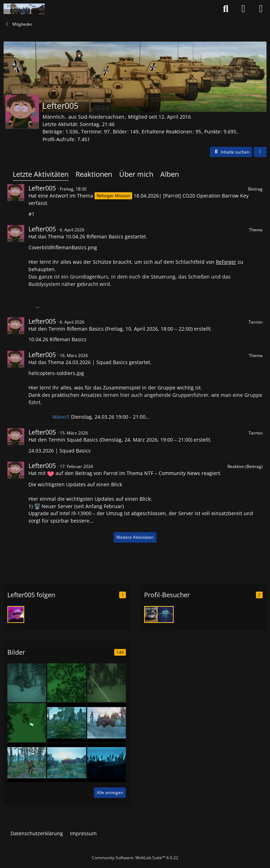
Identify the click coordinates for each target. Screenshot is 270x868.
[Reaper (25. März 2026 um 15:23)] (153, 614)
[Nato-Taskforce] (24, 9)
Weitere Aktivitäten (135, 537)
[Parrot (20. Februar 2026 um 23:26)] (165, 614)
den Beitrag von (91, 473)
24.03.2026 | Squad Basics (97, 362)
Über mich (136, 174)
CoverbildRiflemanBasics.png (63, 247)
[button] (231, 152)
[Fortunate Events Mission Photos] (66, 722)
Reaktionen (94, 174)
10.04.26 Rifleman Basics (94, 236)
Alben (170, 174)
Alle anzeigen (110, 792)
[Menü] (261, 9)
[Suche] (226, 9)
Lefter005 (42, 188)
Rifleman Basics (85, 329)
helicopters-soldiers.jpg (56, 373)
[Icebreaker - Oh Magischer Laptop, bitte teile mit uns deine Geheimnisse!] (27, 722)
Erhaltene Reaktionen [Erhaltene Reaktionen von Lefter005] (167, 132)
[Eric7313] (16, 614)
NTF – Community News (172, 473)
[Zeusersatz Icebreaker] (27, 682)
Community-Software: (135, 858)
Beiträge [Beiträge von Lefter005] (52, 132)
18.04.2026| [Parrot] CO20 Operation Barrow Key (191, 196)
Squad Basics (82, 440)
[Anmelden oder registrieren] (243, 9)
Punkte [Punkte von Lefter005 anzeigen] (212, 132)
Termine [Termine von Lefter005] (91, 132)
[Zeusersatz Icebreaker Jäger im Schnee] (66, 682)
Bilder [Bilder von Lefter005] (120, 132)
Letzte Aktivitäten (41, 174)
